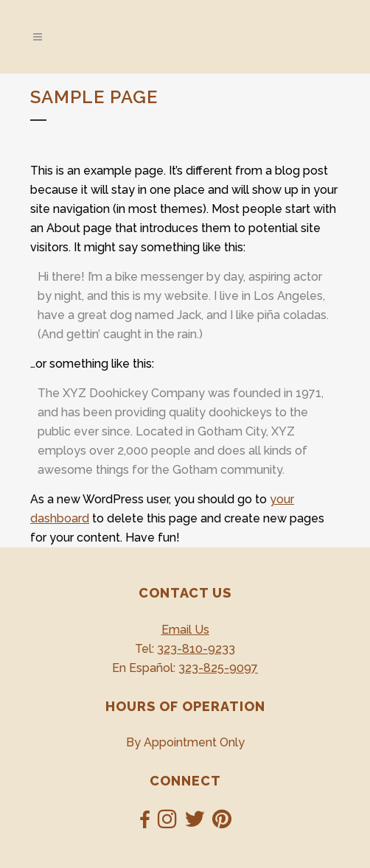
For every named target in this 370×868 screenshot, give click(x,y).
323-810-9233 (196, 649)
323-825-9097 (218, 668)
